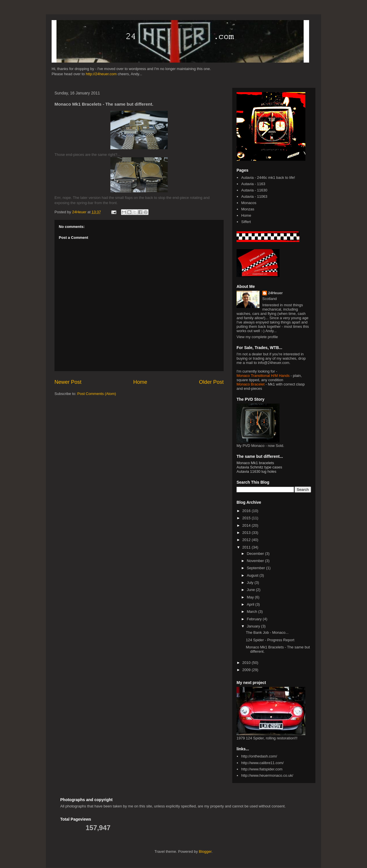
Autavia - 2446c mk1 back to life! (268, 178)
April (251, 604)
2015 (247, 518)
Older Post (211, 382)
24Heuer (275, 293)
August (253, 575)
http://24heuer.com (101, 74)
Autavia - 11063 (254, 196)
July (251, 583)
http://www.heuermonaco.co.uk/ (267, 775)
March (253, 612)
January (254, 626)
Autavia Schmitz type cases (259, 467)
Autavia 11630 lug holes (256, 471)
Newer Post (68, 382)
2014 (247, 525)
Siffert (246, 222)
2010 (247, 663)
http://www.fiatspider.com (262, 769)
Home (140, 382)
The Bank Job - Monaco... (267, 632)
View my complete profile (257, 337)
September (256, 568)
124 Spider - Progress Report (270, 640)
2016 (247, 511)
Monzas (248, 209)
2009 (247, 670)
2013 (247, 533)
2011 (247, 547)
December (256, 554)
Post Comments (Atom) (97, 394)
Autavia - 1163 (253, 184)
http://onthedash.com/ (259, 756)
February (255, 619)
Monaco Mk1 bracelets (255, 463)
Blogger (205, 851)
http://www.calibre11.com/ (262, 763)
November (256, 561)
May (251, 597)
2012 (247, 540)
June (251, 590)
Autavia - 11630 (254, 190)
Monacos (249, 203)
